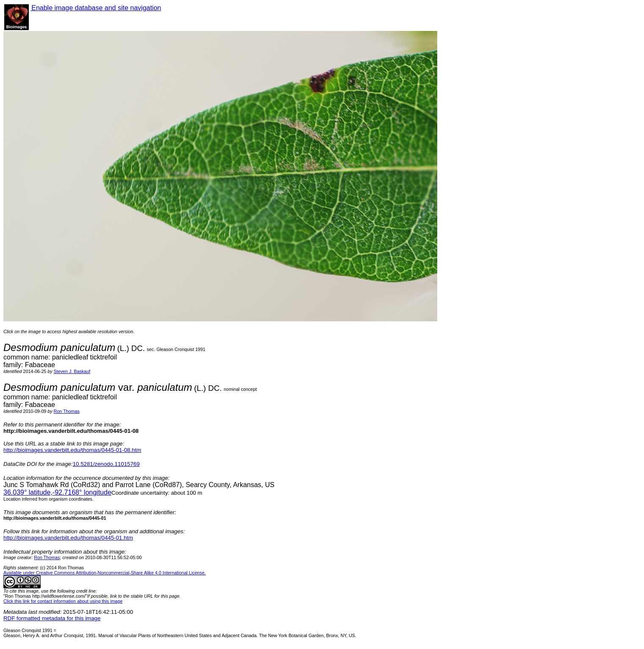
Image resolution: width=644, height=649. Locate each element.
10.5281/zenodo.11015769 (106, 464)
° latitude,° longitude (57, 492)
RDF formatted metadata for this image (52, 618)
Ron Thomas (67, 411)
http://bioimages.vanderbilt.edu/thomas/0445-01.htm (68, 538)
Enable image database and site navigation (96, 8)
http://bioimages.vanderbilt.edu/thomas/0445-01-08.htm (72, 450)
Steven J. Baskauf (72, 371)
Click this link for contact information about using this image (63, 601)
